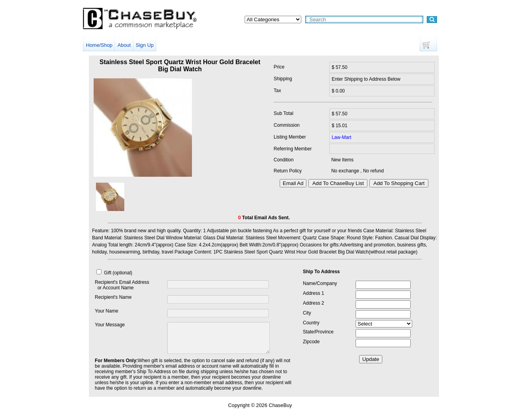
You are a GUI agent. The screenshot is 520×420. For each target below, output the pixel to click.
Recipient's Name (113, 297)
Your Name (107, 311)
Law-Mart (341, 137)
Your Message (110, 325)
